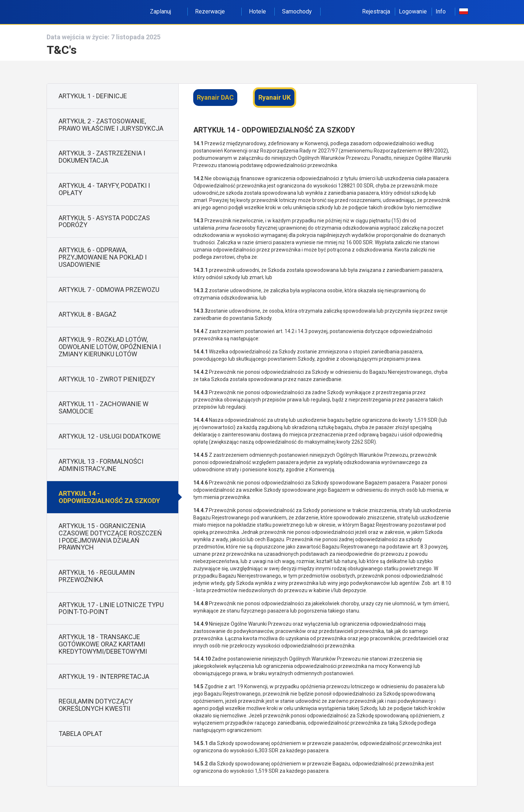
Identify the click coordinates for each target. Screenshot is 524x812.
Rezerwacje (214, 11)
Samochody (297, 11)
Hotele (257, 11)
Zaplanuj (164, 11)
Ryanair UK (275, 97)
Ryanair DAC (215, 97)
